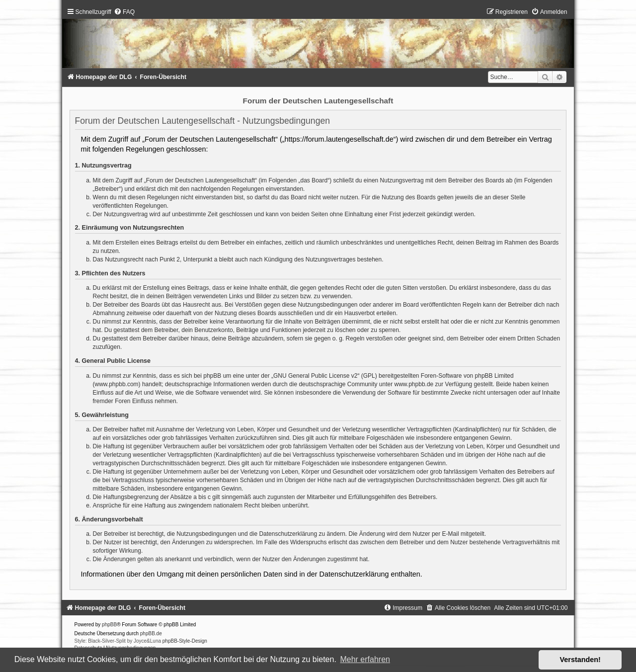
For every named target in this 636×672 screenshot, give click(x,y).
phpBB (109, 625)
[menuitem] (124, 12)
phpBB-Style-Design (185, 641)
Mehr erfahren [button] (365, 659)
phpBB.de (151, 633)
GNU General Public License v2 (315, 376)
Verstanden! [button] (580, 660)
